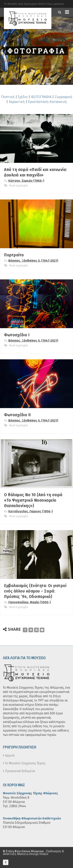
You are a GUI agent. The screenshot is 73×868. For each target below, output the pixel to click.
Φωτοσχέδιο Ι (17, 335)
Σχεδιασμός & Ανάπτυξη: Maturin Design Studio (33, 852)
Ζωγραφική (63, 97)
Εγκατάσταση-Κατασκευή (47, 102)
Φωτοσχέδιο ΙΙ (17, 415)
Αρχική (10, 755)
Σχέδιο (23, 97)
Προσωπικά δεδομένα (20, 771)
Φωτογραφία (18, 186)
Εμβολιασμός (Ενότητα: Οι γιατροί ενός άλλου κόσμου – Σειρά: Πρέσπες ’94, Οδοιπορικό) (35, 591)
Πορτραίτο (14, 255)
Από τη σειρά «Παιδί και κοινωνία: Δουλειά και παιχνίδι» (36, 172)
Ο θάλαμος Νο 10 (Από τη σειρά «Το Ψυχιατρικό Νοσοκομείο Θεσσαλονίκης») (33, 500)
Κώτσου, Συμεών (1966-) (26, 181)
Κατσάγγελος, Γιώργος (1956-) (31, 511)
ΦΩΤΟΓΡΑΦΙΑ (41, 97)
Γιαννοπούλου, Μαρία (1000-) (30, 602)
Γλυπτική (8, 97)
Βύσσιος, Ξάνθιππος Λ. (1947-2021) (33, 261)
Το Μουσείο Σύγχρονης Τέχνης (25, 763)
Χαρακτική (17, 102)
